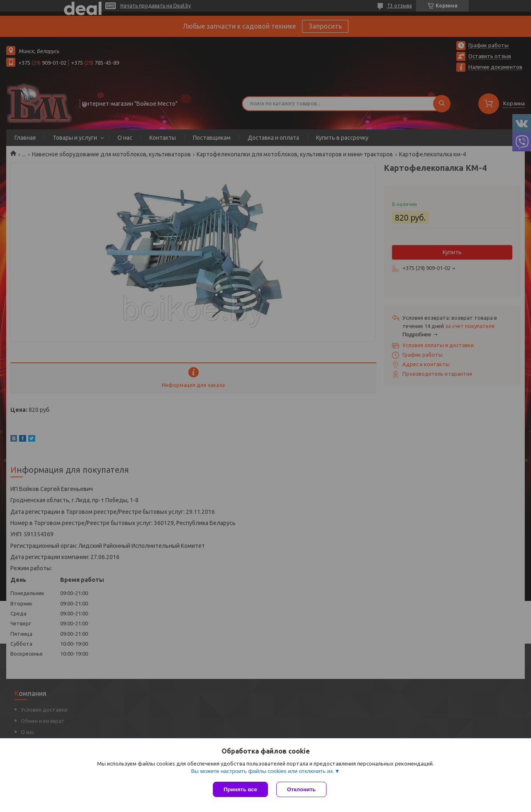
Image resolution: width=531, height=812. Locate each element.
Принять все (240, 789)
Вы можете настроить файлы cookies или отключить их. (263, 771)
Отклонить (301, 789)
